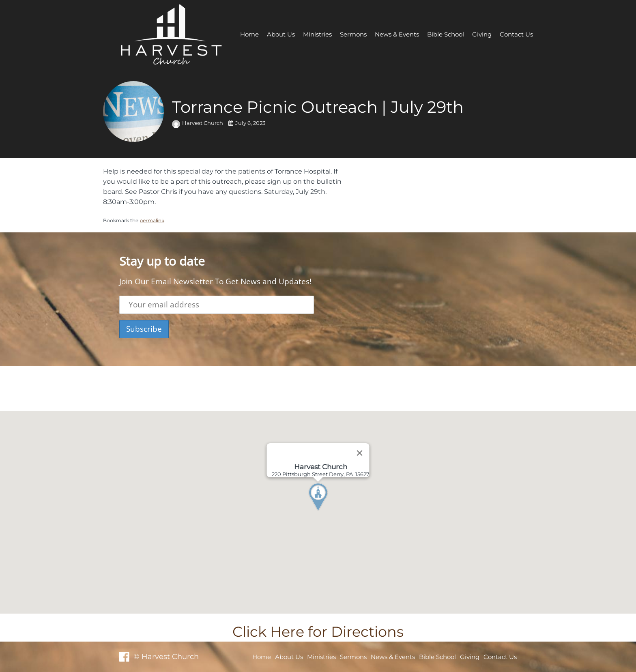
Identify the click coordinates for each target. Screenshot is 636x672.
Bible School (446, 34)
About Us (281, 34)
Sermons (353, 34)
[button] (333, 512)
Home (249, 34)
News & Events (397, 34)
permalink (152, 220)
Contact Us (516, 34)
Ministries (317, 34)
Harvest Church (198, 123)
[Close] (360, 453)
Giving (482, 34)
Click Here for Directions (318, 632)
